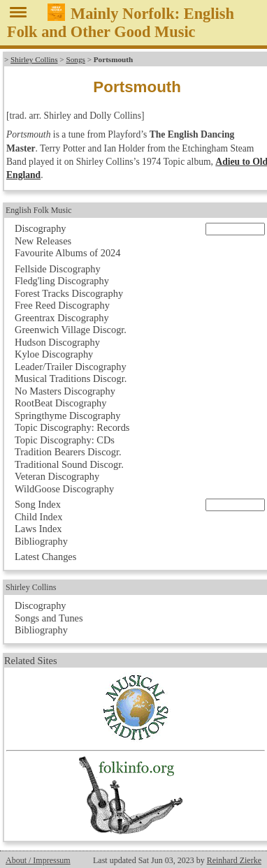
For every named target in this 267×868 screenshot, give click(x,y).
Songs (75, 59)
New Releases (43, 241)
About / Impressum (38, 860)
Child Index (38, 517)
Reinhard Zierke (234, 860)
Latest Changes (45, 557)
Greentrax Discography (62, 318)
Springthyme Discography (67, 415)
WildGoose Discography (64, 489)
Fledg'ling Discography (62, 281)
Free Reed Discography (62, 305)
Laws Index (38, 529)
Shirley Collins (34, 59)
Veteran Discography (57, 476)
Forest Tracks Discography (69, 293)
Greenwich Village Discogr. (71, 330)
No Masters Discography (65, 391)
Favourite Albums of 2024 (68, 253)
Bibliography (41, 541)
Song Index (38, 504)
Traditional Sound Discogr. (69, 464)
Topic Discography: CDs (65, 440)
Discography (41, 228)
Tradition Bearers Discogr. (68, 452)
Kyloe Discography (54, 354)
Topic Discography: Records (72, 427)
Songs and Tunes (49, 618)
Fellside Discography (58, 269)
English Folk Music (39, 210)
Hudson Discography (57, 342)
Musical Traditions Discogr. (71, 378)
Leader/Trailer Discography (71, 367)
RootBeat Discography (61, 403)
